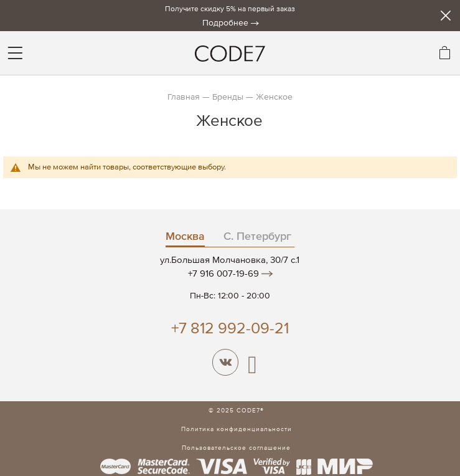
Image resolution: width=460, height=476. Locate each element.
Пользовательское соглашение (236, 448)
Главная (184, 97)
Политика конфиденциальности (237, 429)
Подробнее (225, 23)
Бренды (228, 97)
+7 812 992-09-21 (230, 329)
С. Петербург (257, 237)
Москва (185, 237)
